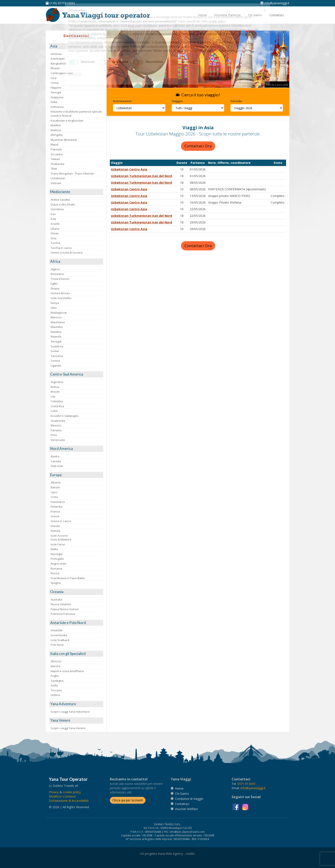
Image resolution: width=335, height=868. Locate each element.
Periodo (236, 101)
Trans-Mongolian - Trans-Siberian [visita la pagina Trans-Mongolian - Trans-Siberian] (72, 173)
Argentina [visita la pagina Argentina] (57, 382)
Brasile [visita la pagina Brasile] (55, 392)
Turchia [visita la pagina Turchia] (55, 243)
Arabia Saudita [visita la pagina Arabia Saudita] (60, 200)
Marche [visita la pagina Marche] (56, 666)
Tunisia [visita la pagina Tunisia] (55, 361)
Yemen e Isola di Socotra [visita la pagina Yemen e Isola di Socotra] (67, 253)
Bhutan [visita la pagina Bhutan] (55, 68)
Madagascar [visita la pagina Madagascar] (59, 313)
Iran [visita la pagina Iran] (53, 214)
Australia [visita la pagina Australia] (56, 599)
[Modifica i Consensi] (62, 796)
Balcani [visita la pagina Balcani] (55, 487)
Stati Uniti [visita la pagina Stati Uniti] (57, 466)
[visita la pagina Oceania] (76, 592)
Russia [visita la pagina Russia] (55, 573)
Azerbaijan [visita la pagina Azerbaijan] (58, 59)
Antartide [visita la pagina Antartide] (57, 630)
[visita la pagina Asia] (76, 46)
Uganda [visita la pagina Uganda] (56, 366)
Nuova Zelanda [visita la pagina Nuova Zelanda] (61, 604)
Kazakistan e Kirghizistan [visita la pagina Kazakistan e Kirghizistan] (67, 120)
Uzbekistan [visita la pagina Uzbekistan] (58, 178)
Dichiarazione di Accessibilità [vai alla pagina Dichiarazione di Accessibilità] (69, 801)
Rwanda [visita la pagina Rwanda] (56, 336)
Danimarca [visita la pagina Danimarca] (58, 502)
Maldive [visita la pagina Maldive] (56, 125)
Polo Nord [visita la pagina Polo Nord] (57, 645)
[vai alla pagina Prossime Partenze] (227, 15)
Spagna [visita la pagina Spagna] (56, 583)
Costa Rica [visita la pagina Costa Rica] (57, 406)
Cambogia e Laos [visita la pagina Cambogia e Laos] (62, 73)
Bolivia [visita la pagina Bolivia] (55, 387)
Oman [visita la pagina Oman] (55, 233)
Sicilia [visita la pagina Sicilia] (54, 685)
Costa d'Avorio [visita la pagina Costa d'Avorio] (60, 279)
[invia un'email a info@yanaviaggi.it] (253, 788)
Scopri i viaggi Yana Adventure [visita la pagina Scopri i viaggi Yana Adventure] (70, 712)
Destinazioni (122, 101)
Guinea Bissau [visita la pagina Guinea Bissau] (60, 293)
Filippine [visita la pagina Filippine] (56, 88)
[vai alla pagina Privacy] (54, 792)
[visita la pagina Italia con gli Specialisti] (76, 654)
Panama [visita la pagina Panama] (56, 430)
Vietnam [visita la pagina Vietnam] (56, 183)
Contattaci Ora (198, 146)
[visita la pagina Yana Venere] (76, 720)
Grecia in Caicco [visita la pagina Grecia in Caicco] (61, 521)
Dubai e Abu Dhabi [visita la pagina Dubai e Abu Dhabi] (63, 204)
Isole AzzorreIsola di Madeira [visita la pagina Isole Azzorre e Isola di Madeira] (61, 538)
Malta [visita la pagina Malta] (54, 549)
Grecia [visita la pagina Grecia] (55, 516)
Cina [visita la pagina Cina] (54, 78)
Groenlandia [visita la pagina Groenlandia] (59, 635)
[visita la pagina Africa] (76, 262)
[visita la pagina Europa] (76, 475)
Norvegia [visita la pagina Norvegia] (57, 554)
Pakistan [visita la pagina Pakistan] (56, 149)
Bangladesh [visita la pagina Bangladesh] (58, 63)
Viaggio (177, 101)
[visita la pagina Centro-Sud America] (76, 374)
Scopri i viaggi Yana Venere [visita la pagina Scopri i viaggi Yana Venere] (68, 728)
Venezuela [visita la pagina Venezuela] (58, 440)
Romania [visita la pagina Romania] (56, 568)
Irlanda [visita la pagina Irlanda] (55, 526)
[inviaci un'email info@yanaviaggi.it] (275, 3)
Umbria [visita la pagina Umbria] (55, 695)
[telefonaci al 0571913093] (60, 3)
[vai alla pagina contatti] (182, 804)
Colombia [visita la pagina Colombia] (57, 401)
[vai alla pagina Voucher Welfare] (186, 809)
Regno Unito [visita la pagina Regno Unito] (59, 564)
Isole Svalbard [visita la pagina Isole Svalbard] (60, 640)
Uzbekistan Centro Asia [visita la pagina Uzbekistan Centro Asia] (129, 169)
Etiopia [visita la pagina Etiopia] (55, 288)
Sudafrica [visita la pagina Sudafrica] (57, 346)
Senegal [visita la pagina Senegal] (56, 341)
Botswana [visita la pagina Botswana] (57, 274)
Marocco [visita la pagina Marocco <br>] (56, 317)
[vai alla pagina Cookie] (72, 792)
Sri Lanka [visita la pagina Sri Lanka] (57, 154)
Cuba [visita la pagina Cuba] (54, 411)
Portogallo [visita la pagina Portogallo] (57, 559)
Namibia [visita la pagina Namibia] (56, 332)
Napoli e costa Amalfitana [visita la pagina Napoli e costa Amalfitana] (67, 671)
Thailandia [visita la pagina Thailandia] (57, 164)
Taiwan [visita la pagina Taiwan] (55, 159)
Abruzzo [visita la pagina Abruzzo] (56, 661)
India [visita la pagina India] (54, 102)
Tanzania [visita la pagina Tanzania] (57, 356)
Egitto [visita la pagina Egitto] (54, 283)
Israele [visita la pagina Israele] (55, 224)
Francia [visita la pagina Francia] (55, 511)
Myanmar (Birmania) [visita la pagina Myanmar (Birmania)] (64, 140)
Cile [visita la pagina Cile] (53, 397)
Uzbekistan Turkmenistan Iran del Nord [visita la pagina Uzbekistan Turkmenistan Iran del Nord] (141, 176)
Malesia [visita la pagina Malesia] (56, 130)
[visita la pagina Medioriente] (76, 192)
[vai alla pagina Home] (99, 15)
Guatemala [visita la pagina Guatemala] (58, 421)
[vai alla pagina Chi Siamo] (255, 15)
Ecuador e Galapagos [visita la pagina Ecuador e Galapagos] (65, 416)
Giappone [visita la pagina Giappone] (57, 97)
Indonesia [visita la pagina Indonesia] (57, 107)
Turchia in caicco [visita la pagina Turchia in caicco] (61, 248)
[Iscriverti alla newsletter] (128, 800)
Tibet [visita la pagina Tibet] (54, 169)
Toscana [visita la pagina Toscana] (56, 690)
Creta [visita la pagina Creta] (54, 497)
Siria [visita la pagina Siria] (54, 238)
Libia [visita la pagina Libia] (54, 308)
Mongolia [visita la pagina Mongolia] (57, 135)
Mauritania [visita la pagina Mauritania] (58, 322)
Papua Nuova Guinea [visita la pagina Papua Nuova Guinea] (65, 609)
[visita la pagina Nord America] (76, 449)
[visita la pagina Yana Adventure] (76, 704)
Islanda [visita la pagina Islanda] (55, 531)
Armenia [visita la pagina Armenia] (56, 54)
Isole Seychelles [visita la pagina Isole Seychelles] (61, 298)
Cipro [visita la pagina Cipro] (54, 492)
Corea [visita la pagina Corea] (55, 83)
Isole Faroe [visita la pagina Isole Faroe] (58, 544)
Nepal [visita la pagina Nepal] (54, 144)
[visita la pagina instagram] (245, 807)
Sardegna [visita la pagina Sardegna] (57, 681)
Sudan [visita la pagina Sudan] (55, 351)
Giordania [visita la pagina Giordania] (57, 209)
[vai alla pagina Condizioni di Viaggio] (189, 799)
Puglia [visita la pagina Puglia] (55, 676)
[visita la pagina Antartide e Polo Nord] (76, 623)
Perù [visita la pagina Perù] (54, 435)
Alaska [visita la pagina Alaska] (55, 456)
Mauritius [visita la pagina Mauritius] (57, 327)
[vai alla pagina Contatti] (277, 15)
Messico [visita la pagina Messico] (56, 425)
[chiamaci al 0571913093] (246, 784)
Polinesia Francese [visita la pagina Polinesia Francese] (63, 614)
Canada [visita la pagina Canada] (56, 461)
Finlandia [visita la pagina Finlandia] (57, 507)
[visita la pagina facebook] (236, 807)
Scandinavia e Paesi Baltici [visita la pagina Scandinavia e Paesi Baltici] (68, 578)
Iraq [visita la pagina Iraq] (53, 219)
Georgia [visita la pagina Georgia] (56, 92)
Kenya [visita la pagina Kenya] (55, 303)
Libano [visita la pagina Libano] (55, 229)
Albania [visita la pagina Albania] (56, 482)
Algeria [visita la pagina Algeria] (55, 269)
